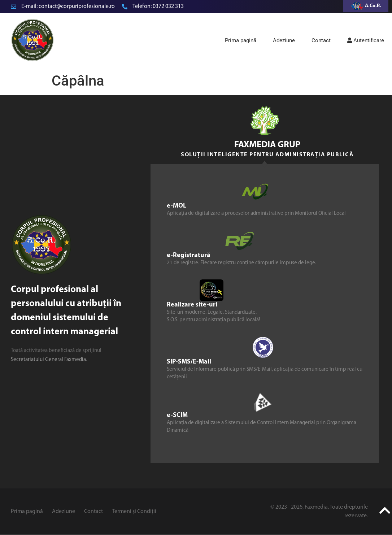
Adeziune (284, 40)
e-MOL (177, 206)
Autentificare (366, 40)
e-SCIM (177, 415)
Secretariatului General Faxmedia (48, 360)
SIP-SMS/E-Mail (189, 362)
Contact (321, 40)
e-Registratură (189, 255)
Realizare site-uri (192, 305)
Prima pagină (241, 40)
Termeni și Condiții (134, 512)
